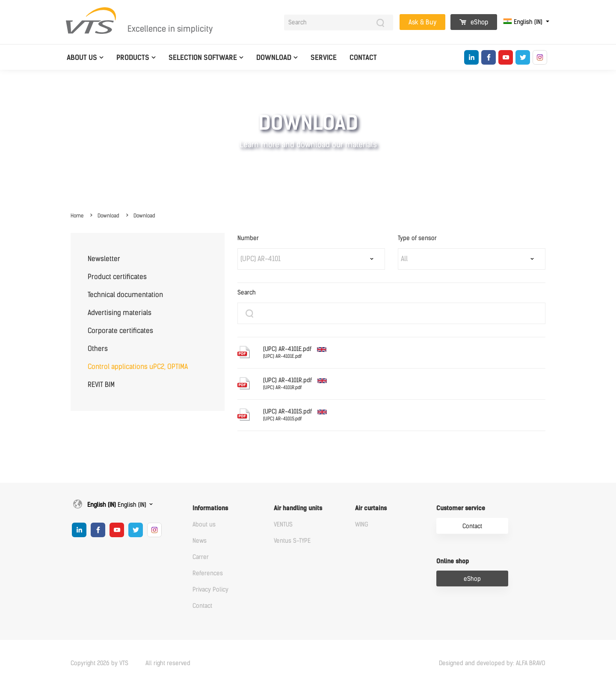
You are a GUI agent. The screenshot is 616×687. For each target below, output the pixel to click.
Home (77, 216)
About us (82, 58)
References (208, 573)
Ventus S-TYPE (292, 541)
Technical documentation (125, 295)
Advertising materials (120, 313)
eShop (474, 22)
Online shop (453, 561)
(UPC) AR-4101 (261, 259)
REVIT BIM (101, 385)
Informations (210, 508)
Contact (363, 58)
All (404, 259)
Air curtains (371, 508)
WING (362, 525)
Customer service (461, 508)
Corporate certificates (120, 331)
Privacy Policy (210, 590)
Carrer (201, 557)
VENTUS (283, 525)
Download (274, 58)
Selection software (203, 58)
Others (98, 349)
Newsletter (104, 259)
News (200, 541)
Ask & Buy (422, 22)
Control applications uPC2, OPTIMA (138, 367)
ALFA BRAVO (531, 663)
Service (324, 58)
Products (133, 58)
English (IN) (524, 22)
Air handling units (298, 508)
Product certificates (117, 277)
